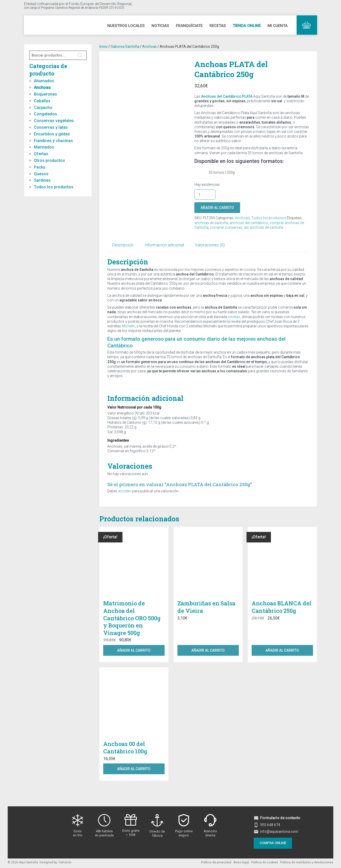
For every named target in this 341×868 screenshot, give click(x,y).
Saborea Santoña (125, 47)
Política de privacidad (216, 862)
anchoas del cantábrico (249, 223)
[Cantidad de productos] (205, 195)
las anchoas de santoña (264, 227)
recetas (234, 317)
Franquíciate (189, 26)
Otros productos (49, 160)
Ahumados (44, 81)
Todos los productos (54, 187)
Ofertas (41, 154)
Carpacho (43, 108)
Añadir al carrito (217, 208)
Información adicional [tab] (164, 245)
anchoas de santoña (211, 223)
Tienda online (247, 26)
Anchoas (42, 87)
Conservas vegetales (54, 121)
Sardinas (42, 180)
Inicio (103, 47)
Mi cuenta (278, 26)
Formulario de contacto (277, 818)
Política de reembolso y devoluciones (307, 862)
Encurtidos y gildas (52, 134)
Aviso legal (241, 862)
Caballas (42, 101)
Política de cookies (265, 862)
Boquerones (45, 94)
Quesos (41, 174)
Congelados (45, 114)
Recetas (218, 26)
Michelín (128, 326)
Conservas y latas (51, 127)
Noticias (160, 26)
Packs (40, 167)
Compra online (273, 843)
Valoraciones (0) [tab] (210, 245)
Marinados (44, 147)
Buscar (80, 55)
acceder (125, 491)
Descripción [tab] (123, 245)
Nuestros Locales (126, 26)
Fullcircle (65, 862)
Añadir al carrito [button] (134, 650)
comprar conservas (226, 227)
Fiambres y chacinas (53, 141)
